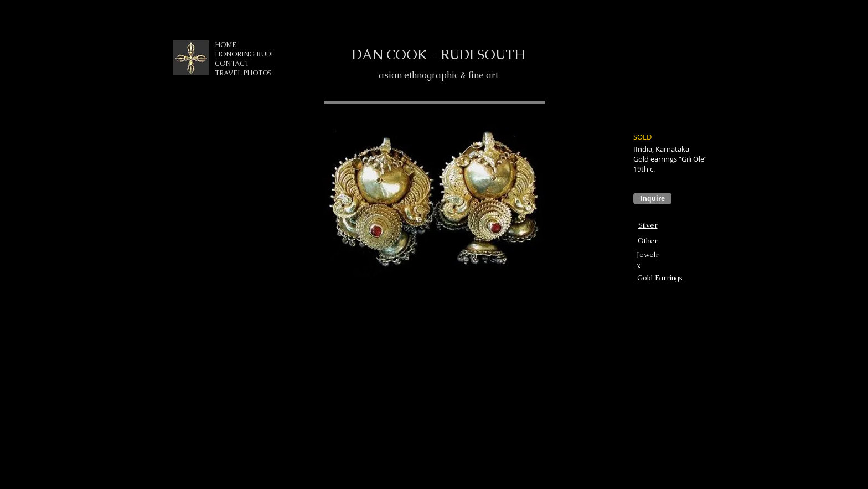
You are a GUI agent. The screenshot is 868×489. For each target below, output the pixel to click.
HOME (226, 45)
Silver (648, 225)
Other (648, 241)
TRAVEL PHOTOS (243, 73)
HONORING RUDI (244, 54)
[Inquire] (652, 199)
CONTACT (232, 64)
